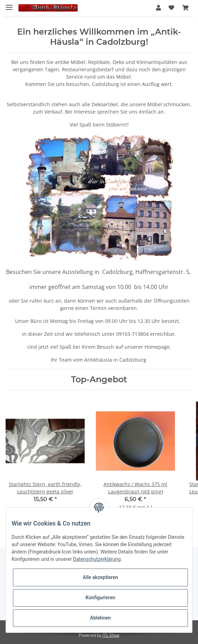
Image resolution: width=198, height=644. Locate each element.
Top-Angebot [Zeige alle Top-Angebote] (99, 379)
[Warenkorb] (185, 8)
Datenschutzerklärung (97, 559)
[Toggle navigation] (9, 4)
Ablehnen (100, 618)
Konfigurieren (100, 598)
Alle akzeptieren (100, 577)
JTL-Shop (111, 635)
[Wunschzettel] (171, 8)
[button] (158, 8)
